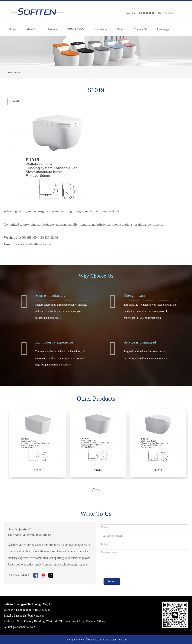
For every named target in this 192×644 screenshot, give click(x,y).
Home (12, 29)
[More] (96, 489)
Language (163, 29)
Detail (15, 101)
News (120, 29)
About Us (32, 29)
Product (52, 29)
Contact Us (140, 29)
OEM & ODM (76, 29)
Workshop (101, 29)
